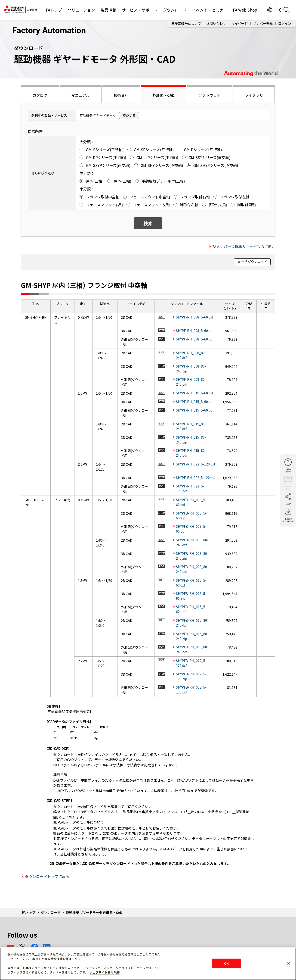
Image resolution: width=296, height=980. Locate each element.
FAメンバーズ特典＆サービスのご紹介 (244, 247)
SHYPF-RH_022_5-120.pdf (190, 488)
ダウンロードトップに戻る (47, 876)
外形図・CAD (163, 95)
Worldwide (270, 10)
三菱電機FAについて (186, 23)
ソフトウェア (210, 95)
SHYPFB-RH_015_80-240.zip (192, 636)
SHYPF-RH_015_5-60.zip (195, 402)
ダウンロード (175, 10)
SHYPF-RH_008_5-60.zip (195, 331)
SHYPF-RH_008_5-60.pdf (195, 339)
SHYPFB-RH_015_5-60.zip (191, 596)
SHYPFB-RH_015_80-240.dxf (192, 623)
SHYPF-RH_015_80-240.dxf (191, 426)
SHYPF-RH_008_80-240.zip (191, 369)
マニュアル (80, 95)
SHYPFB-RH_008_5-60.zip (191, 516)
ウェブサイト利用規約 (105, 972)
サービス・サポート (140, 10)
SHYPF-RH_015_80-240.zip (191, 440)
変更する (129, 115)
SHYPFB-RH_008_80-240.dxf (192, 542)
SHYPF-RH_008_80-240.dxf (191, 355)
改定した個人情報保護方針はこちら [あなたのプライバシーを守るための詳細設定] (56, 959)
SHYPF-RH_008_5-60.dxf (195, 317)
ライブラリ (254, 95)
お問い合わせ (216, 23)
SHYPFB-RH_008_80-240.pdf (192, 569)
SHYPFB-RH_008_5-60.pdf (191, 529)
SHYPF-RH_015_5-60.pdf (195, 410)
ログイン (285, 23)
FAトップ (54, 10)
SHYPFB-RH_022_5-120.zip (191, 676)
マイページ (240, 23)
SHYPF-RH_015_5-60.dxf (195, 393)
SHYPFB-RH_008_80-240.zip (192, 556)
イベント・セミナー (210, 10)
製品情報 (108, 10)
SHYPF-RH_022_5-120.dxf (196, 464)
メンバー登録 (263, 23)
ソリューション (81, 10)
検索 (148, 223)
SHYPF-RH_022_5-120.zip (196, 478)
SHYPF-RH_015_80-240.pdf (191, 453)
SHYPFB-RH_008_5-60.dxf (191, 502)
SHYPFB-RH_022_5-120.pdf (191, 690)
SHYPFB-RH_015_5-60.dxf (191, 583)
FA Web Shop (245, 10)
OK (226, 963)
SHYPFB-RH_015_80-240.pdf (192, 649)
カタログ (40, 95)
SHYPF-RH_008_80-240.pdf (191, 382)
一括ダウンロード (254, 262)
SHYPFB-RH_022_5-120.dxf (191, 663)
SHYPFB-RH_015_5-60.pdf (191, 609)
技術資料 (121, 95)
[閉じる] (289, 963)
